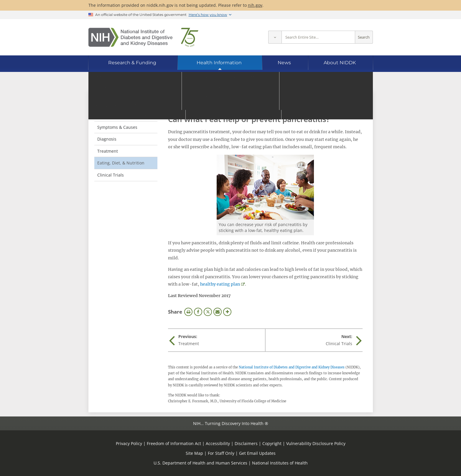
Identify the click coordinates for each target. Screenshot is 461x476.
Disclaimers (246, 443)
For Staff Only (221, 453)
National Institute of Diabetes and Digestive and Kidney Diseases (292, 367)
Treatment (108, 151)
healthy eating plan (220, 284)
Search (364, 37)
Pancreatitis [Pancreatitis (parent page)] (113, 103)
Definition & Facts (115, 115)
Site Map (194, 453)
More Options (227, 312)
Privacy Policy (129, 443)
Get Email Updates (257, 453)
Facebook (198, 312)
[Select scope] (275, 37)
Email (218, 312)
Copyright (272, 443)
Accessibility (218, 443)
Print (188, 312)
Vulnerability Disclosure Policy (316, 443)
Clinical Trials (111, 175)
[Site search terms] (318, 37)
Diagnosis (107, 139)
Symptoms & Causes (117, 127)
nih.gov (255, 5)
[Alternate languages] (352, 81)
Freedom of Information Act (174, 443)
